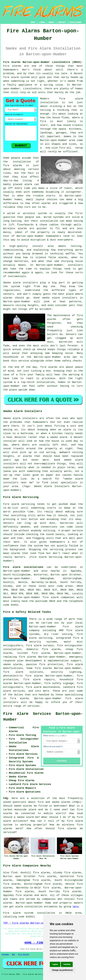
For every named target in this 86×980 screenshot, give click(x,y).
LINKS (42, 22)
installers (75, 265)
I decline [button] (67, 964)
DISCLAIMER (76, 22)
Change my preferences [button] (62, 970)
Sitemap (5, 955)
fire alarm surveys (40, 646)
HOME (33, 22)
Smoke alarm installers (21, 283)
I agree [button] (55, 964)
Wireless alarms (15, 228)
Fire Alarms (23, 955)
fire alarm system (16, 77)
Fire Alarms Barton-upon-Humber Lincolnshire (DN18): (43, 62)
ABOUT (51, 22)
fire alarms (49, 367)
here (76, 907)
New (13, 955)
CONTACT (62, 22)
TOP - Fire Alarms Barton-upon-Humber (30, 923)
